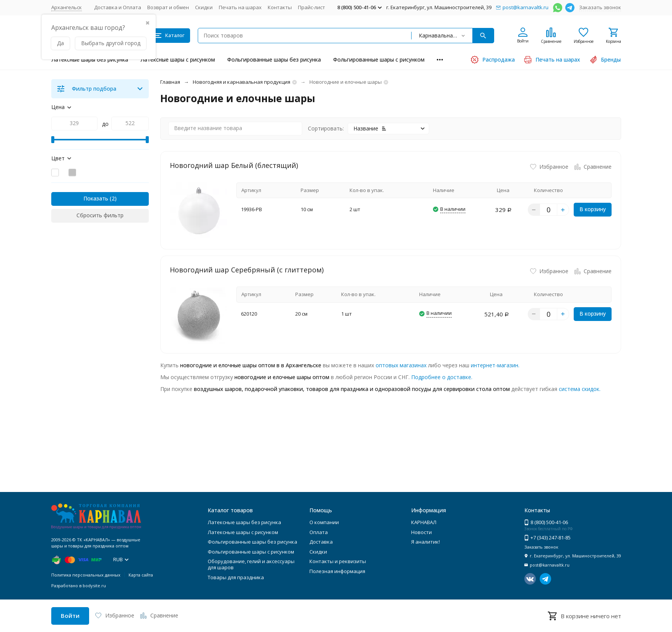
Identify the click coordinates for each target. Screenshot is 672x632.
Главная (170, 82)
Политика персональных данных (86, 575)
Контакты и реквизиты (338, 561)
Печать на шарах (240, 7)
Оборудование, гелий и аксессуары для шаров (251, 564)
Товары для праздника (236, 577)
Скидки (204, 7)
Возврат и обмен (168, 7)
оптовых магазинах (401, 365)
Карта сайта (141, 575)
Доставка (321, 542)
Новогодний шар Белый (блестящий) (234, 165)
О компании (324, 522)
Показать (96, 198)
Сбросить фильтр (100, 215)
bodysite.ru (94, 586)
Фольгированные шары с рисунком (379, 59)
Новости (421, 532)
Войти (70, 616)
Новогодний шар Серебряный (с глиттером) (247, 270)
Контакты (280, 7)
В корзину (593, 209)
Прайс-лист (312, 7)
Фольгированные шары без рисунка (274, 59)
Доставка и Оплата (118, 7)
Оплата (319, 532)
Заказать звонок (600, 7)
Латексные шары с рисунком (178, 59)
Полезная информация (337, 571)
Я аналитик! (425, 542)
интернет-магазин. (495, 365)
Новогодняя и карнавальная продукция (242, 82)
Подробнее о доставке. (442, 377)
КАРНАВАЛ (424, 522)
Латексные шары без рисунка (90, 59)
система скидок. (580, 389)
